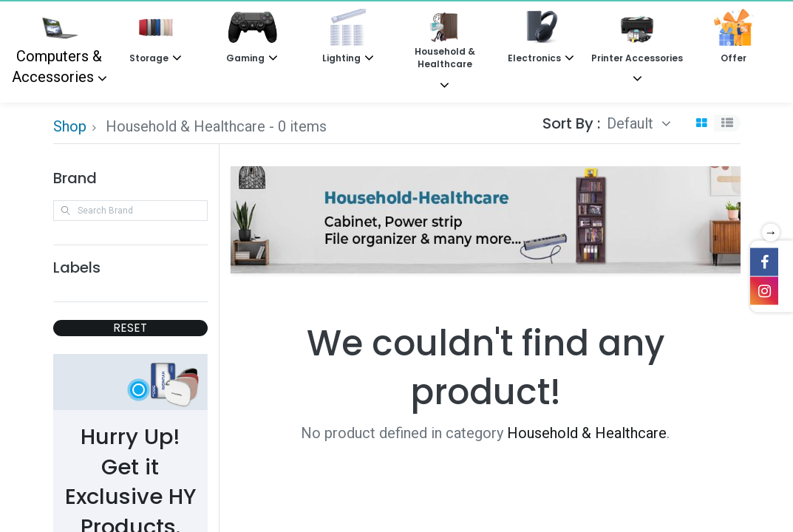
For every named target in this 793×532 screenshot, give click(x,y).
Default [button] (632, 123)
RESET (130, 328)
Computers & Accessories (57, 47)
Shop (70, 126)
